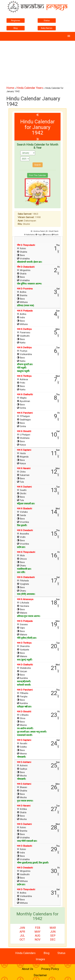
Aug (37, 936)
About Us (27, 969)
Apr (22, 932)
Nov (38, 940)
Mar (53, 928)
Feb (38, 928)
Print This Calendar (37, 175)
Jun (53, 932)
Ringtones (16, 21)
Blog (16, 28)
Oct (22, 940)
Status (47, 21)
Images (40, 959)
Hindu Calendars (25, 953)
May (37, 932)
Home (10, 88)
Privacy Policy (50, 969)
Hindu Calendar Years (30, 88)
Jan (22, 928)
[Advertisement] (37, 60)
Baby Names (47, 28)
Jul (22, 936)
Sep (53, 936)
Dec (53, 940)
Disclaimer (40, 975)
